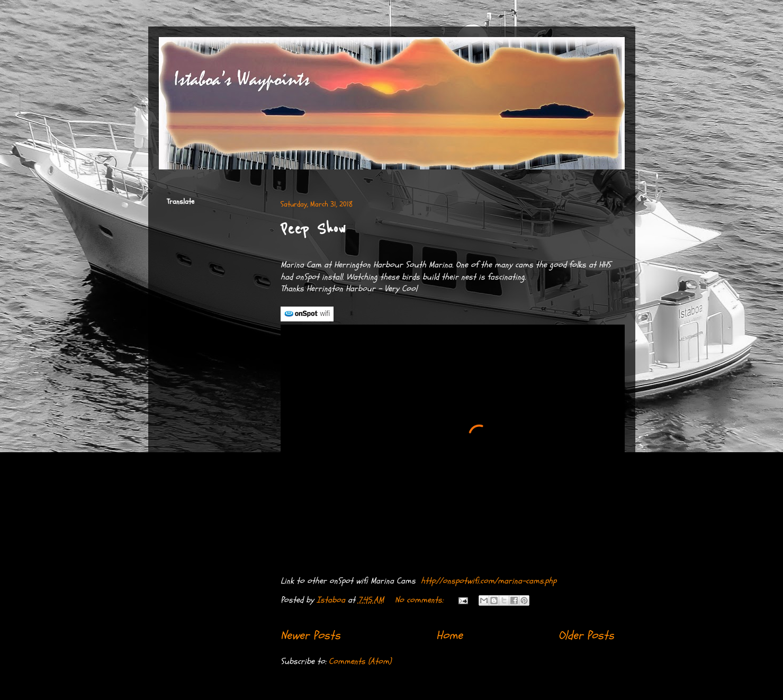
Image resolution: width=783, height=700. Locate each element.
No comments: (420, 600)
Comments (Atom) (360, 661)
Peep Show (313, 229)
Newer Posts (310, 635)
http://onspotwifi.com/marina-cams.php (489, 581)
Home (449, 635)
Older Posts (586, 635)
